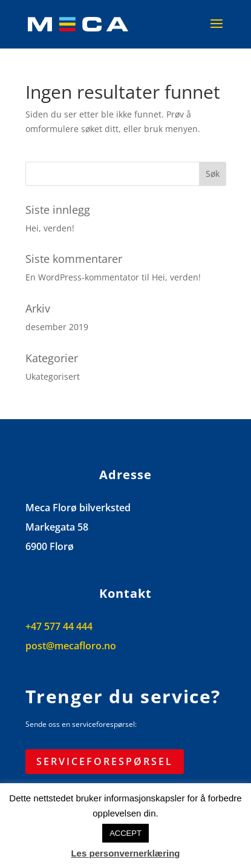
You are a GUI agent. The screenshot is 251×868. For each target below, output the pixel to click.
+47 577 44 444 (59, 626)
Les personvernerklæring (125, 853)
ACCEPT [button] (125, 833)
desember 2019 (57, 327)
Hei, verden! (50, 228)
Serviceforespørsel (105, 761)
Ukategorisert (53, 376)
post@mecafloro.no (71, 646)
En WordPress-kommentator (82, 277)
